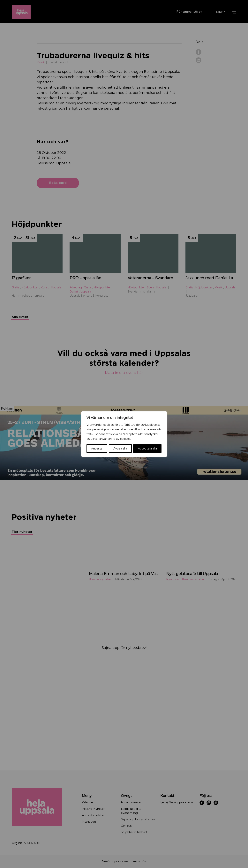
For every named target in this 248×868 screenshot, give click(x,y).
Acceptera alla (147, 449)
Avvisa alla (120, 449)
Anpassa (97, 449)
